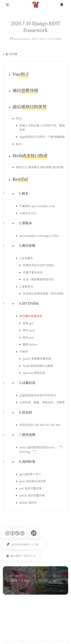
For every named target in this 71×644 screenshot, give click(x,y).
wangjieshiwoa (22, 39)
